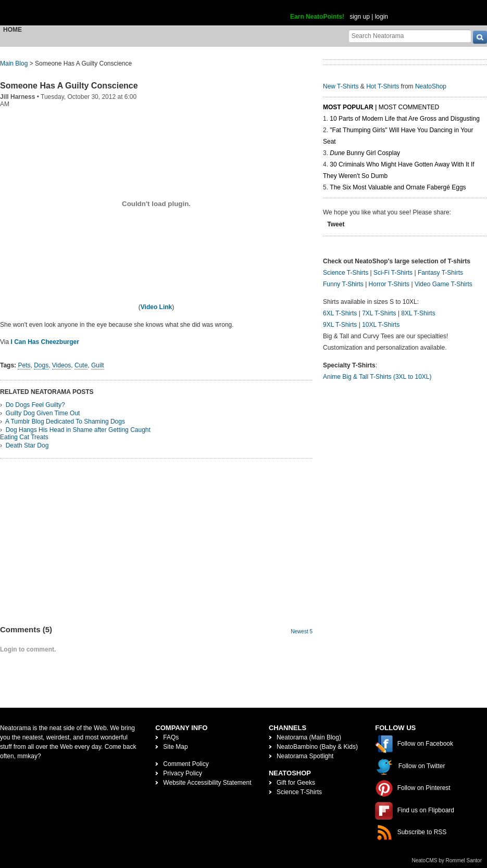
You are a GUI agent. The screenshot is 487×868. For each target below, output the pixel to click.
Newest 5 (302, 631)
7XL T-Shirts (379, 313)
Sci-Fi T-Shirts (393, 273)
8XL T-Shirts (418, 313)
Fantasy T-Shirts (440, 273)
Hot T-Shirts (383, 86)
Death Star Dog (27, 445)
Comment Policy (186, 764)
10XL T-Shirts (381, 325)
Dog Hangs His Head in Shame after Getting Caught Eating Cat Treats (75, 433)
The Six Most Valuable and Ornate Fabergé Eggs (398, 187)
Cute (81, 365)
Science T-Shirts (346, 273)
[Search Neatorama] (410, 36)
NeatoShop (431, 86)
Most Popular (348, 107)
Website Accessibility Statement (207, 783)
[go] (480, 37)
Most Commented (409, 107)
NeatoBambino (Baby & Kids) (317, 747)
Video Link (156, 307)
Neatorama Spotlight (305, 756)
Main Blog (14, 63)
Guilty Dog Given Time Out (43, 413)
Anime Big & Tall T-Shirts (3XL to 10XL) (377, 377)
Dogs (41, 365)
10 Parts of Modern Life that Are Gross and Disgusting (404, 119)
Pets (24, 365)
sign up (360, 17)
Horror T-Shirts (389, 284)
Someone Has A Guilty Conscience (69, 86)
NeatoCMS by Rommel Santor (447, 860)
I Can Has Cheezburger (45, 342)
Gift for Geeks (296, 783)
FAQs (171, 737)
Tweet (336, 224)
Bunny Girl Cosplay (365, 153)
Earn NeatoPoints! (317, 17)
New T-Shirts (341, 86)
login (382, 17)
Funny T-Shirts (343, 284)
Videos (61, 365)
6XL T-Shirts (340, 313)
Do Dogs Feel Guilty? (35, 405)
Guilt (98, 365)
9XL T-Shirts (340, 325)
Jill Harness (17, 97)
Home (13, 30)
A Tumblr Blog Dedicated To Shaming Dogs (65, 422)
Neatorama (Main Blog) (309, 737)
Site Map (175, 747)
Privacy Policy (183, 773)
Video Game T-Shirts (444, 284)
